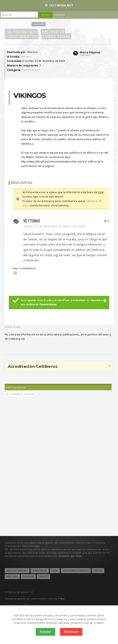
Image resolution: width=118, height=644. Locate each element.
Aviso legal (12, 577)
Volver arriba (13, 327)
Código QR (39, 24)
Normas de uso (40, 571)
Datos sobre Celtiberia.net (76, 571)
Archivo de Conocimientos (35, 34)
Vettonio (26, 57)
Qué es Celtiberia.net (17, 571)
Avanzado (60, 15)
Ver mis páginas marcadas (20, 394)
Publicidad (28, 577)
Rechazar (71, 632)
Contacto (43, 577)
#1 (106, 221)
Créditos (98, 571)
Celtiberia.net (59, 5)
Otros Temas (56, 36)
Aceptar (45, 632)
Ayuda (55, 571)
